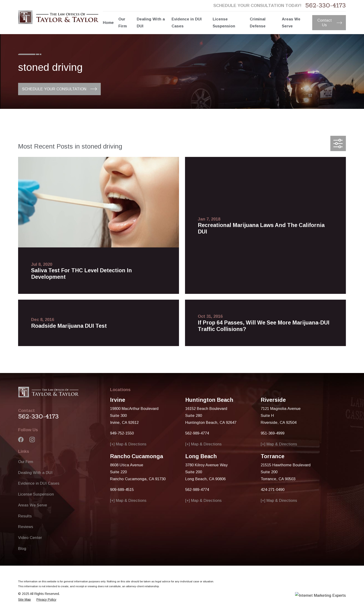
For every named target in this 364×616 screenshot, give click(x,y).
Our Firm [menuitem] (123, 23)
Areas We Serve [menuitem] (291, 23)
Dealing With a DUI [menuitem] (151, 23)
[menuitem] (24, 600)
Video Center (30, 538)
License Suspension (36, 494)
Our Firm (26, 462)
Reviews (26, 527)
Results (25, 516)
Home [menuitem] (108, 23)
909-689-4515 (122, 490)
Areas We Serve (33, 505)
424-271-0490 (273, 490)
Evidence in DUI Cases (39, 483)
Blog (22, 549)
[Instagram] (32, 439)
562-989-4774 (197, 433)
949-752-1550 (122, 433)
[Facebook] (21, 439)
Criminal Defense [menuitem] (258, 23)
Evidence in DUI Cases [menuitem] (187, 23)
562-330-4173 (325, 5)
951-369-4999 (273, 433)
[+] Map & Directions (128, 444)
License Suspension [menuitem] (224, 23)
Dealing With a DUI (35, 473)
